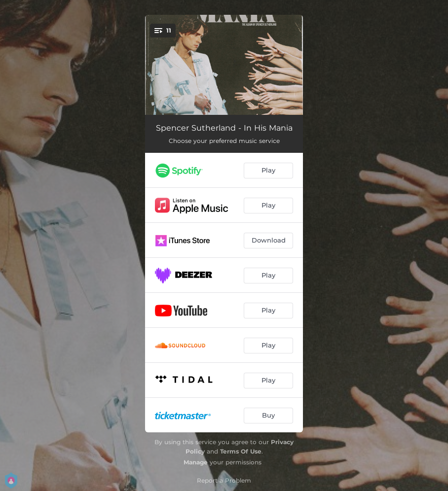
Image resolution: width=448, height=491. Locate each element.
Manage (196, 462)
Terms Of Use (241, 451)
